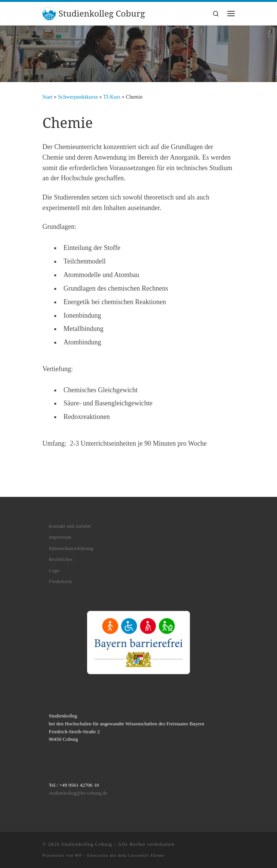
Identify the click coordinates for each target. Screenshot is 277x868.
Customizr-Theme (146, 855)
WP (78, 855)
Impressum (60, 537)
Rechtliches (60, 559)
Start (48, 97)
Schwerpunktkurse (78, 97)
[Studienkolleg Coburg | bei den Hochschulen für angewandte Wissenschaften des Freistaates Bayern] (49, 13)
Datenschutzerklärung (71, 548)
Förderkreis (60, 581)
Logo (54, 570)
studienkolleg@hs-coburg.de (78, 793)
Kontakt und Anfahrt (70, 526)
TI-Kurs (112, 97)
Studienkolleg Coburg (86, 844)
